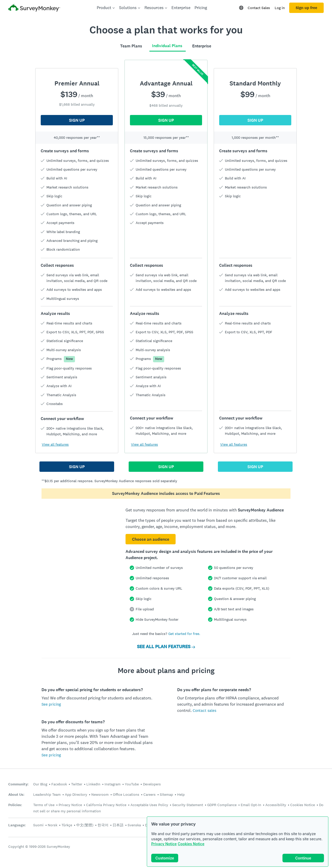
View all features (55, 444)
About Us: (16, 795)
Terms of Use (44, 805)
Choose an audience (151, 539)
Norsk (53, 825)
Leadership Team (47, 794)
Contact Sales (259, 8)
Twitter (77, 784)
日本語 (118, 825)
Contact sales (205, 710)
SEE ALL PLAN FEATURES (166, 647)
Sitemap (166, 794)
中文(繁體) (85, 825)
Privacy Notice (164, 844)
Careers (150, 794)
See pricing (51, 704)
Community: (18, 784)
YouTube (132, 784)
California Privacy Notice (106, 805)
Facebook (59, 784)
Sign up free (306, 8)
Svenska (134, 825)
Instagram (113, 784)
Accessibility (276, 805)
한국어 (103, 825)
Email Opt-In (251, 805)
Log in (280, 8)
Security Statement (188, 805)
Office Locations (126, 794)
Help (181, 794)
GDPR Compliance (222, 805)
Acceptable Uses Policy (149, 805)
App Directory (76, 794)
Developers (152, 784)
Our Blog (40, 784)
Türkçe (67, 825)
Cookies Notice (191, 844)
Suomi (38, 825)
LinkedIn (93, 784)
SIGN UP (77, 120)
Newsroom (100, 794)
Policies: (15, 805)
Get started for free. (184, 634)
